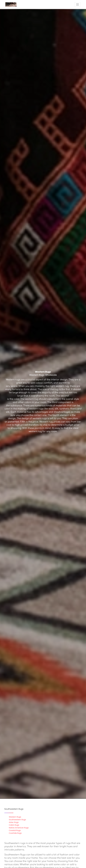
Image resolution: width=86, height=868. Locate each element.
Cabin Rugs (14, 825)
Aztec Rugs (14, 822)
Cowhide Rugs (15, 833)
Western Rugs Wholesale (43, 375)
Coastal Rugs (15, 830)
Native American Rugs (19, 828)
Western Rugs (15, 817)
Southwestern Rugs (17, 820)
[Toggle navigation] (77, 4)
